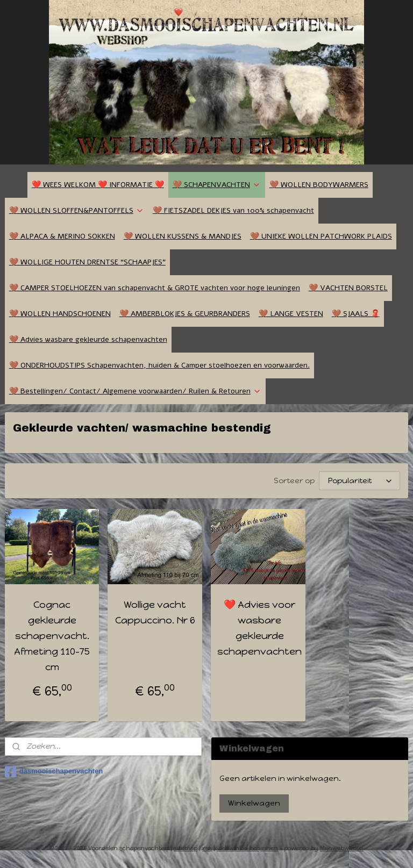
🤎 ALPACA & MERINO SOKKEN (62, 236)
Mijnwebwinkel (342, 848)
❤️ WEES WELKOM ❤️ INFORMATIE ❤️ (98, 185)
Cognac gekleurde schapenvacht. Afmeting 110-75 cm (52, 636)
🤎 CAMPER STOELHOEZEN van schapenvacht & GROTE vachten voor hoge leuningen (155, 288)
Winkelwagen (254, 803)
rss (207, 848)
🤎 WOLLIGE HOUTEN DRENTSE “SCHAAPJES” (87, 262)
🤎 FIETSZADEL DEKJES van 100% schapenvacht (233, 210)
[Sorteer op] (359, 481)
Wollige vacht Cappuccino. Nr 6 (155, 612)
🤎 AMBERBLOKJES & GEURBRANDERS (185, 314)
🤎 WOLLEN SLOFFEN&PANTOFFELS (77, 210)
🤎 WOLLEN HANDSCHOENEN (60, 314)
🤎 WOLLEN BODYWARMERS (319, 185)
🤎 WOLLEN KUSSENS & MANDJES (183, 236)
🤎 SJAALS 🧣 (356, 314)
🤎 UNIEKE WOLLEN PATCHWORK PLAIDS (321, 236)
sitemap (186, 848)
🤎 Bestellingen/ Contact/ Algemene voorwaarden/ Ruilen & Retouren (135, 391)
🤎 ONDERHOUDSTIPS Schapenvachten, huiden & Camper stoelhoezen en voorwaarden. (159, 365)
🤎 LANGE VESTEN (291, 314)
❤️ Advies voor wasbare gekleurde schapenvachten (259, 628)
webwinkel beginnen (247, 848)
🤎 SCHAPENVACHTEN (217, 185)
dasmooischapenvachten (54, 772)
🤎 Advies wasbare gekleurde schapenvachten (88, 339)
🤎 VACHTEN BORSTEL (348, 288)
